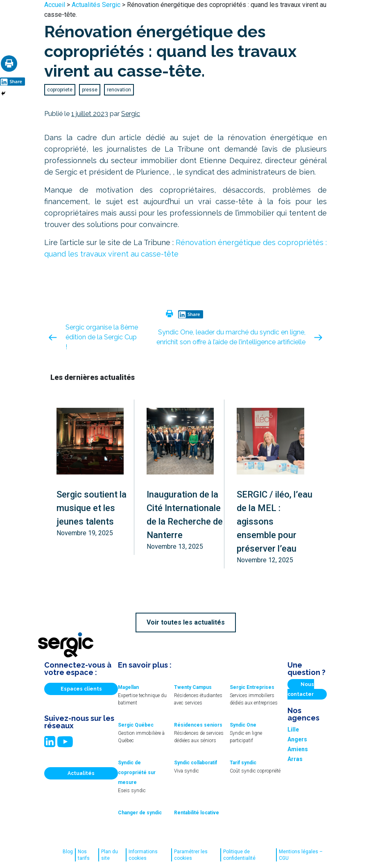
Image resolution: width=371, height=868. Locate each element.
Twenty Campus (193, 687)
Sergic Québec (136, 725)
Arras (295, 759)
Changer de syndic (140, 813)
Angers (297, 739)
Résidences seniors (198, 725)
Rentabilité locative (197, 813)
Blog (68, 852)
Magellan (128, 687)
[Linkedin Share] (12, 81)
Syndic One (243, 725)
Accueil (55, 5)
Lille (293, 729)
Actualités (81, 773)
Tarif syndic (243, 763)
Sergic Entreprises (252, 687)
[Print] (9, 64)
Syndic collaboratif (196, 763)
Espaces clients (81, 689)
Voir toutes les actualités (186, 622)
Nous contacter (301, 689)
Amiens (298, 749)
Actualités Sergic (96, 5)
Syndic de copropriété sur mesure (137, 773)
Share (11, 82)
